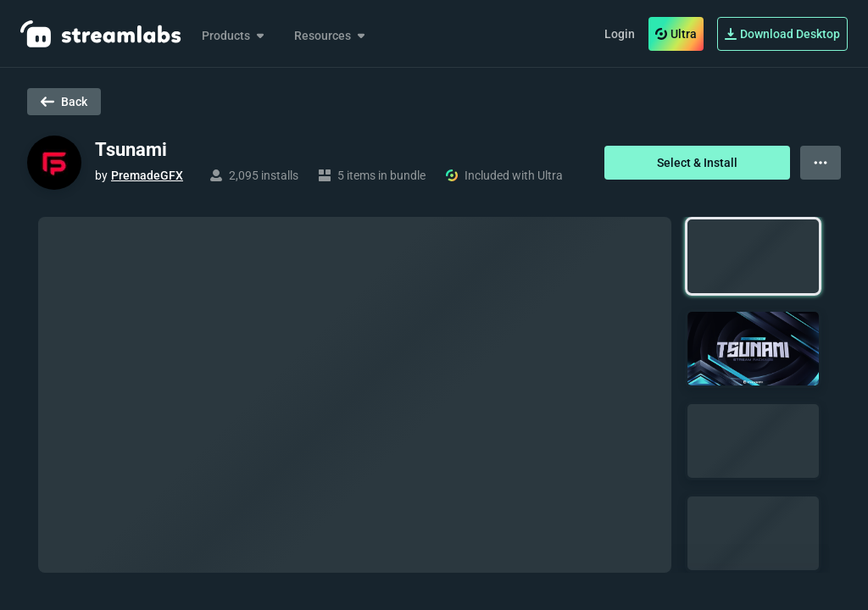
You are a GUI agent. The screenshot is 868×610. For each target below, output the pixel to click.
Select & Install (697, 163)
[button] (753, 256)
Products (234, 36)
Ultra (676, 34)
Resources (331, 36)
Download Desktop (782, 34)
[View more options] (821, 163)
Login (620, 34)
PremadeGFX (147, 175)
